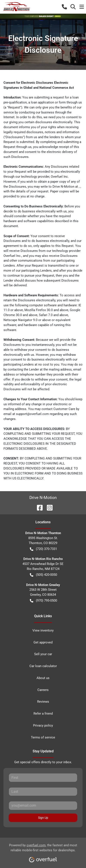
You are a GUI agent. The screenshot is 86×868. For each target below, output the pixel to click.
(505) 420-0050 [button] (43, 575)
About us (43, 678)
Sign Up (43, 818)
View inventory (43, 630)
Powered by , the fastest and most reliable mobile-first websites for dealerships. (43, 851)
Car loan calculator (43, 666)
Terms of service (43, 737)
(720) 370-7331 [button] (43, 549)
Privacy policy (43, 725)
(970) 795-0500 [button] (43, 601)
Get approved (43, 642)
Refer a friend (43, 714)
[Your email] (43, 806)
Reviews (43, 702)
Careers (43, 690)
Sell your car (43, 654)
